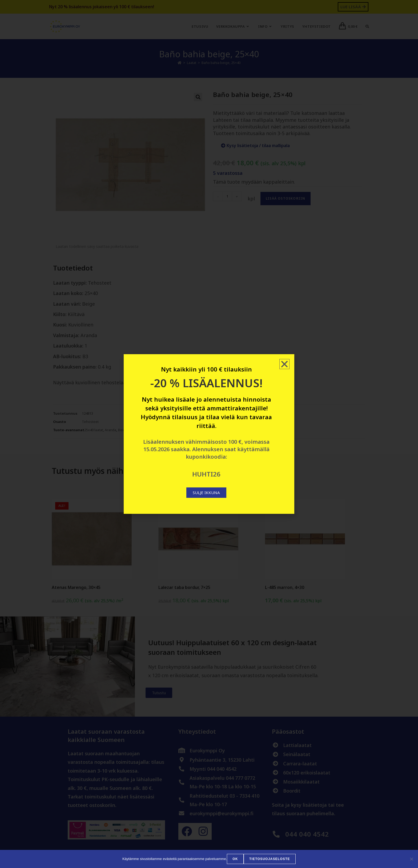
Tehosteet (90, 422)
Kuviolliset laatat (153, 430)
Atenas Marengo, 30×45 (76, 587)
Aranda (110, 430)
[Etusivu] (180, 63)
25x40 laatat (94, 430)
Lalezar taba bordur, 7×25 (184, 587)
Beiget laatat (128, 430)
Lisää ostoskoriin (286, 198)
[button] (198, 97)
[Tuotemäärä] (227, 196)
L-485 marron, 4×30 (285, 587)
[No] (411, 859)
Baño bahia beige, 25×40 (221, 63)
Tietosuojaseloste (270, 859)
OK (235, 859)
